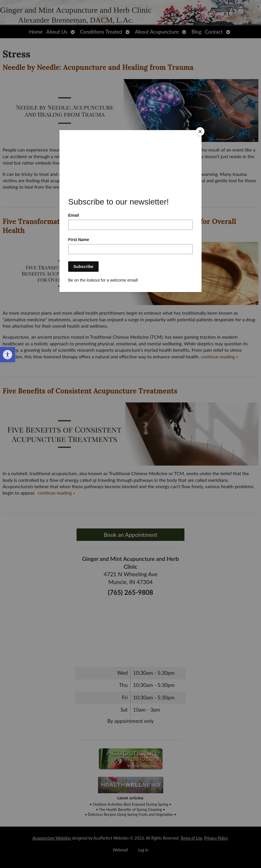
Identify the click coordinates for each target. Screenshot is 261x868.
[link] (8, 355)
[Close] (200, 132)
